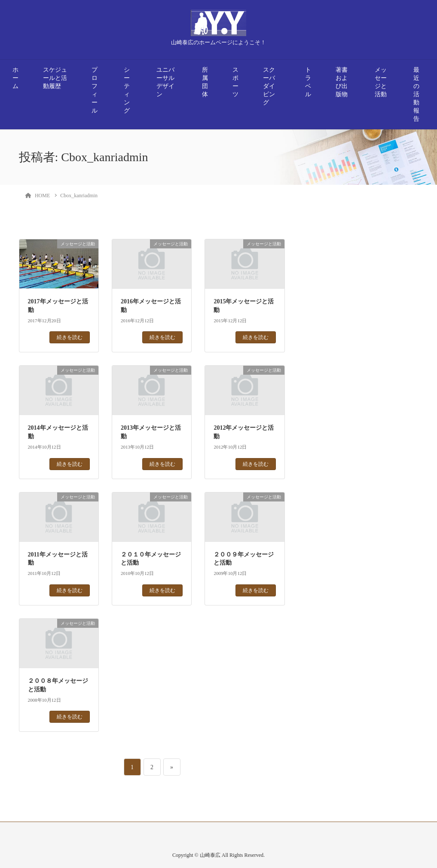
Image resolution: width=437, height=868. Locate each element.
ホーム (15, 78)
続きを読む (70, 337)
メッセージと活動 (381, 82)
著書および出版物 (342, 82)
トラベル (308, 82)
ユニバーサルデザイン (165, 82)
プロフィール (95, 90)
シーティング (127, 90)
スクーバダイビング (269, 86)
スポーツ (235, 82)
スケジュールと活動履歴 (55, 78)
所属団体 (205, 82)
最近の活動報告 (416, 94)
